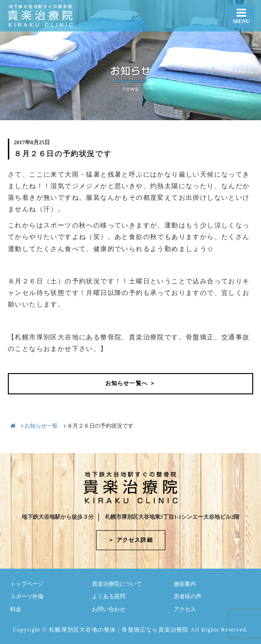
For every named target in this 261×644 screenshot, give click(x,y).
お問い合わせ (109, 609)
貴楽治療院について (117, 584)
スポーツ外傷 (27, 596)
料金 (16, 609)
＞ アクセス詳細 (130, 540)
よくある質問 (109, 596)
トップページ (27, 584)
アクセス (185, 609)
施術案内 (185, 584)
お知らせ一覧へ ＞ (131, 383)
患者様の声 (188, 596)
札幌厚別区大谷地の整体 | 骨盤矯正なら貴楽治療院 (119, 630)
